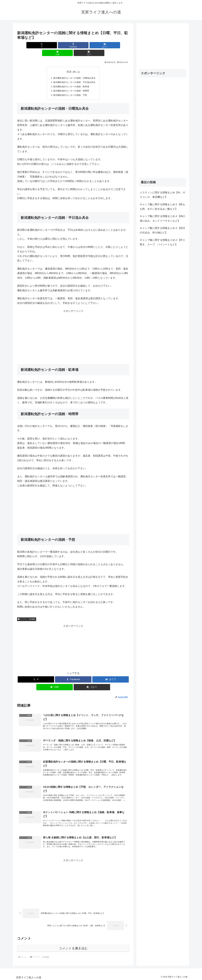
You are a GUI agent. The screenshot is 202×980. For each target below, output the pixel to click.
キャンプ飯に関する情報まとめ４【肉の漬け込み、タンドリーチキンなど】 (162, 218)
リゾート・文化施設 (27, 613)
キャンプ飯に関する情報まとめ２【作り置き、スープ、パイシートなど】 (162, 242)
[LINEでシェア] (92, 45)
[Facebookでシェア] (54, 45)
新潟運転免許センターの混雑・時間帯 (71, 84)
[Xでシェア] (35, 45)
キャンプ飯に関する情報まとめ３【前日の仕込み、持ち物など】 (162, 230)
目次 (69, 64)
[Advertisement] (73, 330)
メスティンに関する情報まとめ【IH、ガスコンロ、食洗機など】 (162, 195)
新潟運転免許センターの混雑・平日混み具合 (74, 75)
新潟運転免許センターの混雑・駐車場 (71, 79)
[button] (111, 45)
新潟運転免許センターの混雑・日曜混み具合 (74, 70)
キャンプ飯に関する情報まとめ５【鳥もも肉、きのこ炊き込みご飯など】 (162, 207)
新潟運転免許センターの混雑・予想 (70, 89)
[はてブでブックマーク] (73, 45)
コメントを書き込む (73, 947)
